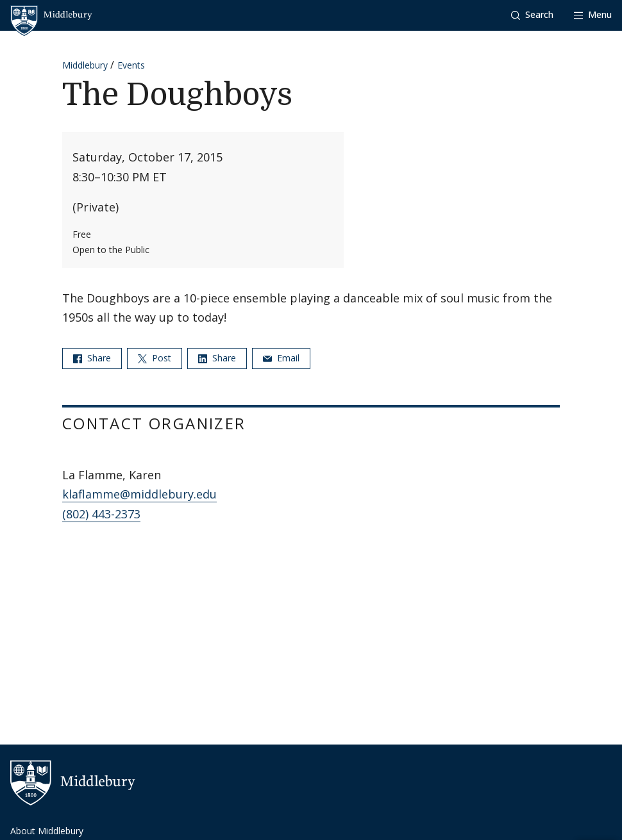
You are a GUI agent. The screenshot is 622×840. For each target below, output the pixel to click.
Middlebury (85, 65)
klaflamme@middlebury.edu (139, 494)
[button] (532, 15)
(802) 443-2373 (101, 514)
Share (92, 358)
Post (155, 358)
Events (131, 65)
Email (281, 358)
